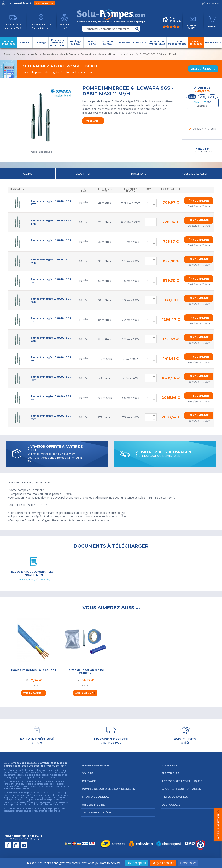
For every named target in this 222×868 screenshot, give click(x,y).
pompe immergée (24, 795)
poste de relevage (36, 797)
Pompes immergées (96, 765)
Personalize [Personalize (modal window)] (188, 863)
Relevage (89, 781)
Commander (201, 201)
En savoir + (93, 121)
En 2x (192, 97)
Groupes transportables (181, 789)
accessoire (47, 802)
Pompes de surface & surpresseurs (108, 789)
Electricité (170, 773)
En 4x (212, 97)
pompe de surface (31, 793)
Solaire (88, 773)
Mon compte (210, 3)
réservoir (23, 802)
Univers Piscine (93, 805)
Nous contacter (44, 3)
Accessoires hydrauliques (182, 781)
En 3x (202, 97)
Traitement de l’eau (97, 812)
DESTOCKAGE (171, 805)
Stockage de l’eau (96, 797)
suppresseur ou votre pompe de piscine (44, 800)
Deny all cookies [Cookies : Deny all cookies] (163, 863)
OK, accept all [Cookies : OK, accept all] (136, 863)
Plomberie (169, 765)
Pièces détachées (175, 797)
